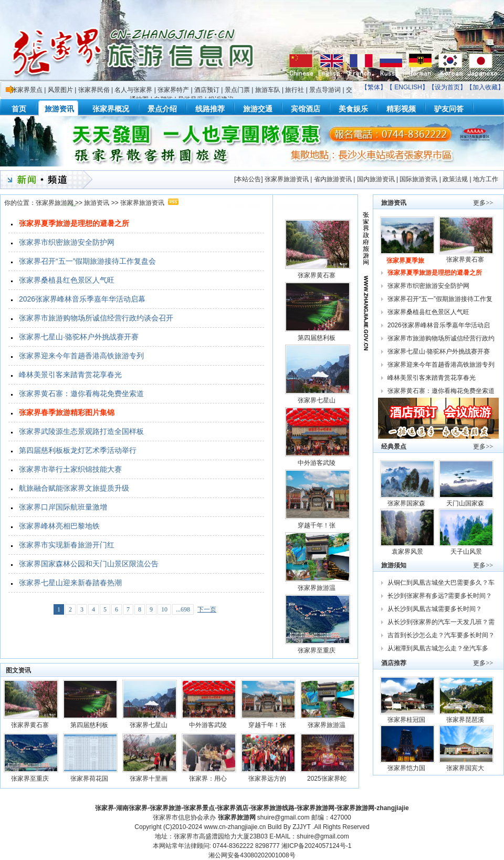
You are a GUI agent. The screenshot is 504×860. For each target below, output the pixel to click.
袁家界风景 (407, 552)
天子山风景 (466, 552)
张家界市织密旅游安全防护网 (67, 242)
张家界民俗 (94, 90)
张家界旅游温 (317, 588)
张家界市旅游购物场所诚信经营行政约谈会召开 (96, 318)
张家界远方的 (268, 779)
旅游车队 (268, 90)
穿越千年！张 (317, 525)
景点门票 (237, 90)
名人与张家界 (133, 90)
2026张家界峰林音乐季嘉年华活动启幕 (82, 299)
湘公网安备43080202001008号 (252, 855)
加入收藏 (485, 87)
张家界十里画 (149, 779)
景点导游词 (325, 90)
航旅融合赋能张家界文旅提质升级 (74, 488)
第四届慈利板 (317, 338)
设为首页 (447, 87)
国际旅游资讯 (418, 179)
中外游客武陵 (317, 463)
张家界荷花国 (90, 779)
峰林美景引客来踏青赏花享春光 (70, 375)
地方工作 (486, 179)
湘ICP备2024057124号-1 (316, 846)
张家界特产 (173, 90)
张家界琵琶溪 (466, 720)
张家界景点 (27, 90)
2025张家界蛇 (328, 779)
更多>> (483, 203)
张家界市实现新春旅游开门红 (67, 545)
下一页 (207, 609)
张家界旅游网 (55, 203)
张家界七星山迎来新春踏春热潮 (70, 583)
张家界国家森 (407, 503)
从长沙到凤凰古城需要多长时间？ (435, 609)
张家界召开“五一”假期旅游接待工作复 (441, 299)
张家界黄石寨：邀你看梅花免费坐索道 (81, 393)
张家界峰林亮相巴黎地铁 (59, 526)
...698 (183, 609)
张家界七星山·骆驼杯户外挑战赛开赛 (79, 337)
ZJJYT (301, 827)
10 (164, 609)
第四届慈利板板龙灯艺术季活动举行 (78, 450)
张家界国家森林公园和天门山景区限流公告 (89, 564)
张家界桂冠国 (407, 720)
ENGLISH (408, 87)
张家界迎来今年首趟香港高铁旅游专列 (81, 356)
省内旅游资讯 (333, 179)
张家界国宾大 (466, 768)
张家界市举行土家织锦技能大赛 (70, 469)
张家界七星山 (317, 400)
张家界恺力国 (407, 768)
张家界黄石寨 (317, 275)
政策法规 (455, 179)
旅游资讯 (97, 203)
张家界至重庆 (317, 650)
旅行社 (295, 90)
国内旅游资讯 (376, 179)
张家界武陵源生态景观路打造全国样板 (81, 431)
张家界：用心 (209, 779)
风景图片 (60, 90)
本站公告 (248, 179)
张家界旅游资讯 (287, 179)
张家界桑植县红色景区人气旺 (67, 280)
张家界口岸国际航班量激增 (63, 507)
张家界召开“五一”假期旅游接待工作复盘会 (87, 261)
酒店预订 (207, 90)
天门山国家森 (466, 503)
